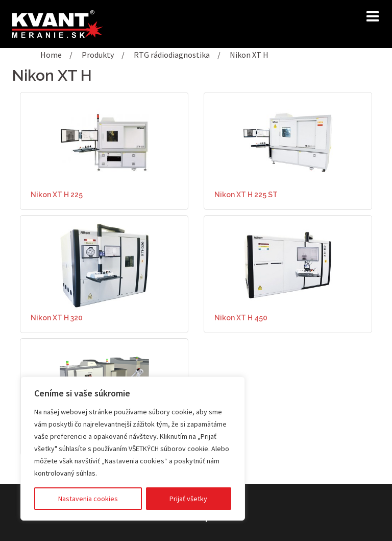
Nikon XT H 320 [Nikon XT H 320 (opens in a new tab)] (57, 318)
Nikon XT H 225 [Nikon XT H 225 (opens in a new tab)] (57, 195)
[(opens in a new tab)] (104, 141)
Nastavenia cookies (88, 499)
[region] (133, 449)
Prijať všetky (188, 499)
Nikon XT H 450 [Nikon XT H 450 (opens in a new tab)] (241, 318)
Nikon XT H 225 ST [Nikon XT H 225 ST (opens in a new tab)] (246, 195)
